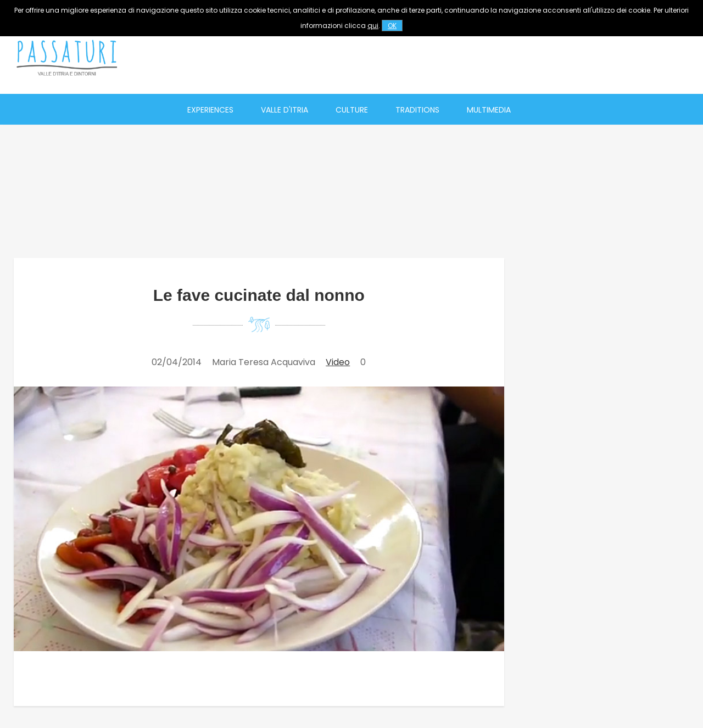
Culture (352, 110)
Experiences (210, 110)
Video (338, 362)
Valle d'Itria (284, 110)
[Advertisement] (489, 58)
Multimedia (489, 110)
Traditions (417, 110)
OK (392, 26)
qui (373, 26)
